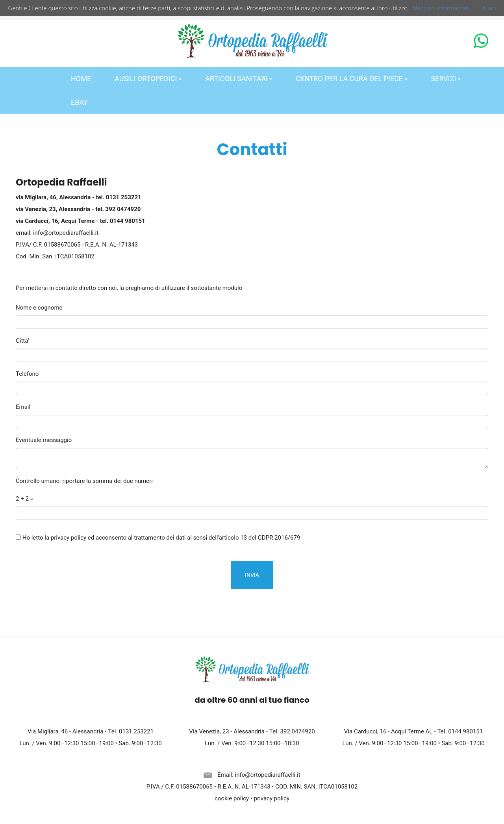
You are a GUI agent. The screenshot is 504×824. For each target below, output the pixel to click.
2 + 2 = (25, 499)
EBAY (79, 102)
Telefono (27, 374)
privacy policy (69, 538)
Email (23, 407)
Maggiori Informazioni (441, 8)
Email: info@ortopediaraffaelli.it (252, 775)
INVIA (252, 575)
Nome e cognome (39, 308)
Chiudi (488, 8)
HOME (81, 79)
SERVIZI (446, 79)
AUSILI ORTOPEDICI (148, 79)
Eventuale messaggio (44, 440)
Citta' (22, 341)
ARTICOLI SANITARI (239, 79)
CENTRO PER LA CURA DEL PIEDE (351, 79)
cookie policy (232, 798)
